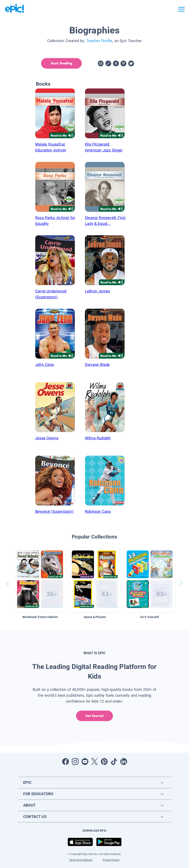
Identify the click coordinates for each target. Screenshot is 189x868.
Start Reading (61, 63)
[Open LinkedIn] (124, 762)
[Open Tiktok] (114, 762)
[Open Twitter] (95, 762)
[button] (40, 580)
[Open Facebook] (66, 762)
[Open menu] (181, 9)
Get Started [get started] (94, 716)
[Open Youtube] (85, 762)
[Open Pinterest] (104, 762)
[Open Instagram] (75, 762)
